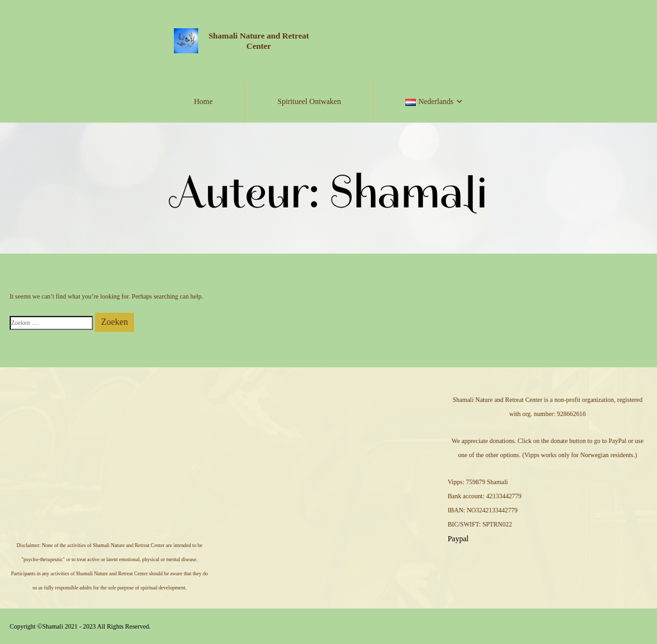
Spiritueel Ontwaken (309, 101)
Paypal (458, 539)
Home (203, 101)
